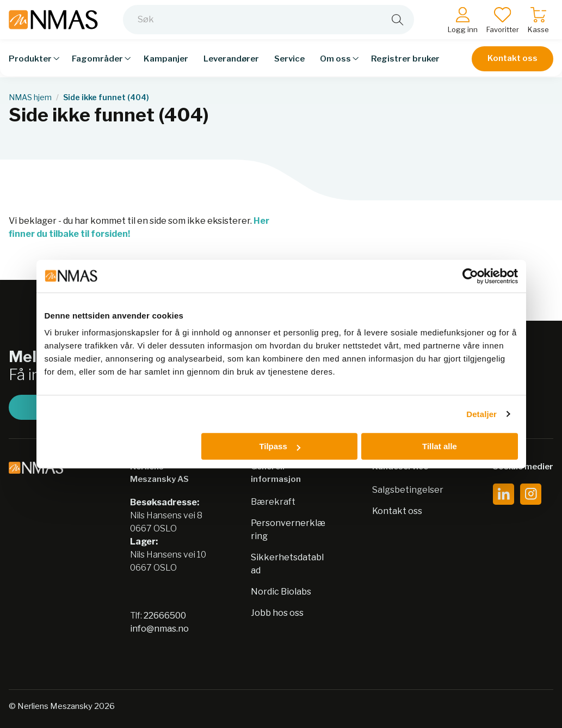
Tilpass (279, 446)
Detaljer (481, 414)
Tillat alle (440, 446)
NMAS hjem (30, 97)
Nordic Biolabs (281, 592)
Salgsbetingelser (408, 490)
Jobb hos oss (277, 613)
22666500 (165, 616)
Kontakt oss (512, 66)
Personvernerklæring (288, 530)
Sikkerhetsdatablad (287, 564)
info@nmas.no (159, 629)
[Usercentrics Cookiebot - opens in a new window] (470, 276)
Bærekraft (273, 502)
